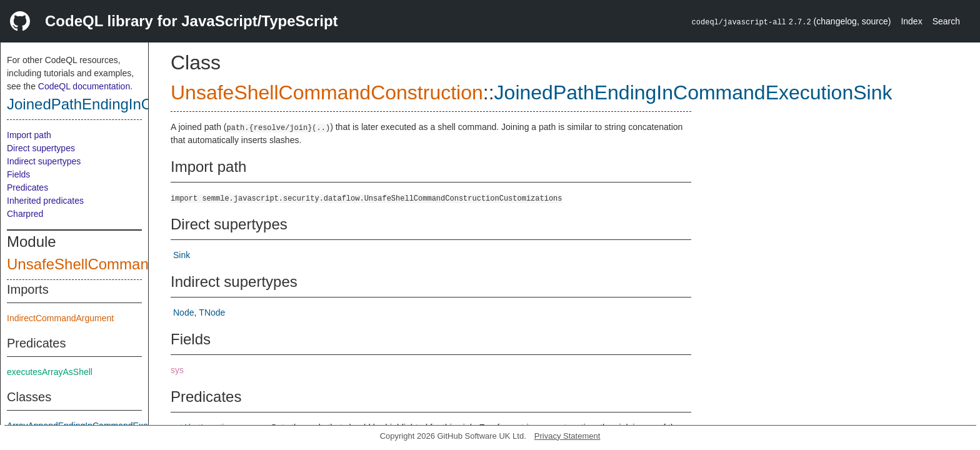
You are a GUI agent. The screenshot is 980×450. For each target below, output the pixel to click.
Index (911, 21)
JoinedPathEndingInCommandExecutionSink (693, 92)
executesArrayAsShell (50, 372)
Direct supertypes (41, 148)
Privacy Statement (567, 436)
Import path (29, 135)
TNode (212, 312)
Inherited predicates (45, 201)
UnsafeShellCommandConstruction (124, 264)
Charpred (25, 214)
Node (183, 312)
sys (177, 370)
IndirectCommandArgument (60, 318)
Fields (18, 174)
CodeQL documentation (84, 86)
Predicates (27, 187)
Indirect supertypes (44, 161)
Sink (182, 255)
